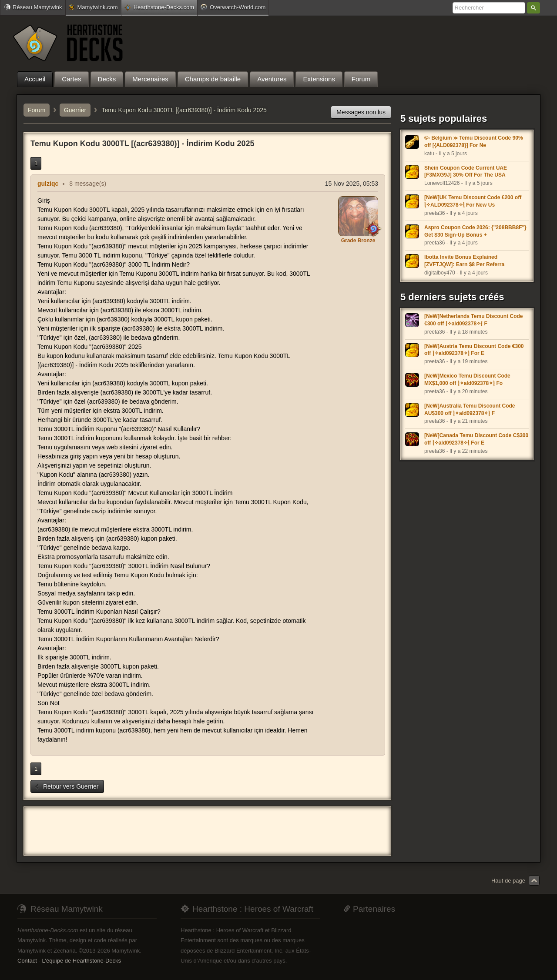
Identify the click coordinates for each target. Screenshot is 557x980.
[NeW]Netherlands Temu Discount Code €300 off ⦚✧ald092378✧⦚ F (473, 320)
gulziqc (48, 184)
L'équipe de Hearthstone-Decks (81, 961)
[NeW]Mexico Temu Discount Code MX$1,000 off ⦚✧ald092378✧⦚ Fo (467, 380)
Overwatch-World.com (233, 7)
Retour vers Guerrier (66, 786)
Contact (27, 961)
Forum (37, 110)
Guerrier (75, 110)
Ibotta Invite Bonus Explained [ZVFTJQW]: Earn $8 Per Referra (464, 261)
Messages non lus (361, 112)
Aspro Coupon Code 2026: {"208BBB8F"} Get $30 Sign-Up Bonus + (475, 231)
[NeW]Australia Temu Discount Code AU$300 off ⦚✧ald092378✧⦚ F (470, 410)
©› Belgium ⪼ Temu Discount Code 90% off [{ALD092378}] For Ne (474, 142)
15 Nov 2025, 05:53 (352, 184)
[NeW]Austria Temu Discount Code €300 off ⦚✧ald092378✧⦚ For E (474, 350)
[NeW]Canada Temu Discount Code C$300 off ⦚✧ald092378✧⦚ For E (476, 439)
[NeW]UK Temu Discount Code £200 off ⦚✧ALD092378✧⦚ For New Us (473, 201)
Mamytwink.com (93, 7)
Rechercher (534, 8)
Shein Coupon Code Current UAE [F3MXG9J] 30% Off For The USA (466, 172)
